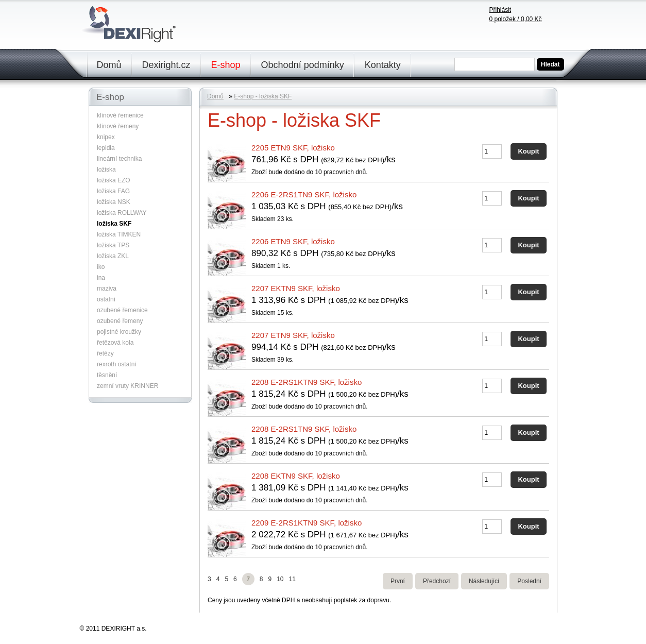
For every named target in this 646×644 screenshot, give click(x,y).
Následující (484, 581)
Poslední (529, 581)
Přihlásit (500, 10)
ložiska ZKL (113, 256)
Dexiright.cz (166, 65)
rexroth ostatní (117, 364)
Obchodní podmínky (303, 65)
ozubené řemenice (122, 310)
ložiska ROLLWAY (122, 213)
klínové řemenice (120, 115)
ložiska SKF (114, 224)
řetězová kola (115, 343)
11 (292, 579)
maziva (107, 289)
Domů (109, 65)
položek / (516, 19)
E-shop (226, 65)
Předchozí (437, 581)
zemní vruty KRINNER (127, 386)
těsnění (107, 375)
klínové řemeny (118, 126)
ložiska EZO (114, 180)
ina (101, 278)
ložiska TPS (113, 245)
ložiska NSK (114, 202)
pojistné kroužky (119, 332)
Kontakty (383, 65)
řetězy (105, 353)
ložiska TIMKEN (119, 234)
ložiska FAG (113, 191)
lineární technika (119, 159)
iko (101, 267)
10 (280, 579)
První (398, 581)
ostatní (106, 299)
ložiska (106, 170)
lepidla (106, 148)
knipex (106, 137)
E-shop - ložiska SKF (263, 96)
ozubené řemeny (120, 321)
